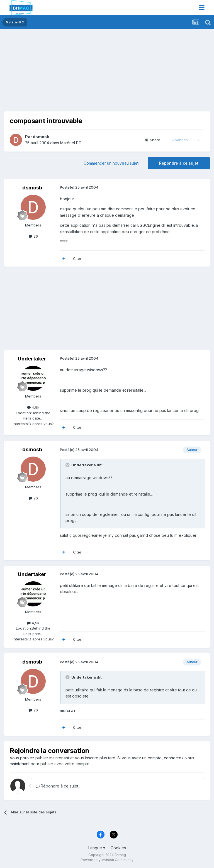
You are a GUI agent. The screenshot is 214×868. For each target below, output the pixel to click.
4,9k (33, 407)
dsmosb (41, 137)
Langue (97, 848)
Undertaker (32, 359)
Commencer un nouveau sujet (111, 163)
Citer (77, 259)
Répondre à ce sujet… (59, 786)
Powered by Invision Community (107, 860)
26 (33, 236)
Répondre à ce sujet (179, 163)
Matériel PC (71, 143)
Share (152, 140)
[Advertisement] (69, 72)
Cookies (118, 848)
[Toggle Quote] (68, 465)
